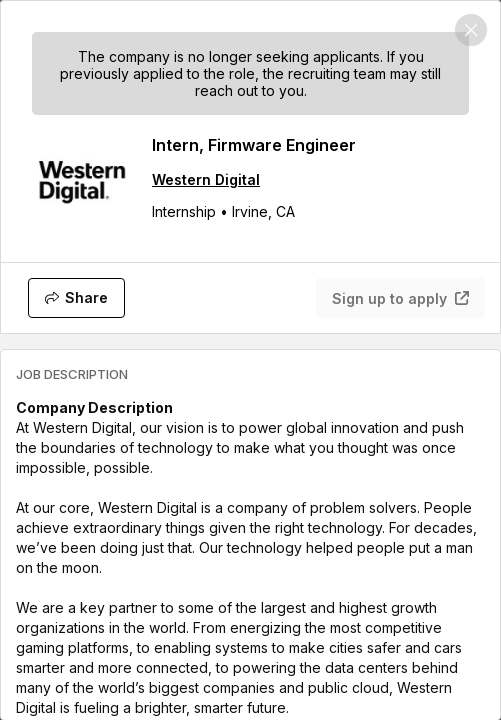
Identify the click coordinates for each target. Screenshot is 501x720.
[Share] (76, 298)
